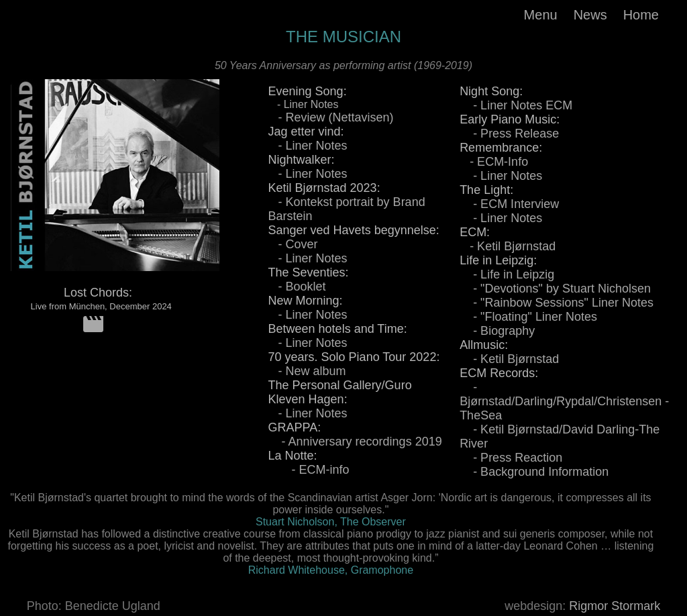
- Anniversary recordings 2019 (355, 442)
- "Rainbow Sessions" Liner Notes (557, 303)
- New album (307, 371)
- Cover (293, 244)
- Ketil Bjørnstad (508, 246)
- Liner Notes (304, 104)
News (590, 15)
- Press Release (509, 134)
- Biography (497, 331)
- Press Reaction (511, 458)
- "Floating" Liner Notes (528, 317)
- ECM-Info (494, 162)
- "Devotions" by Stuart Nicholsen (555, 289)
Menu (541, 15)
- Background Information (534, 472)
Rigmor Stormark (615, 606)
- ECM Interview (509, 204)
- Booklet (297, 287)
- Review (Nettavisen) (331, 117)
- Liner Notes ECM (516, 105)
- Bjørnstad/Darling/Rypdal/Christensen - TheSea (564, 401)
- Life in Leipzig (507, 274)
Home (641, 15)
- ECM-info (309, 470)
